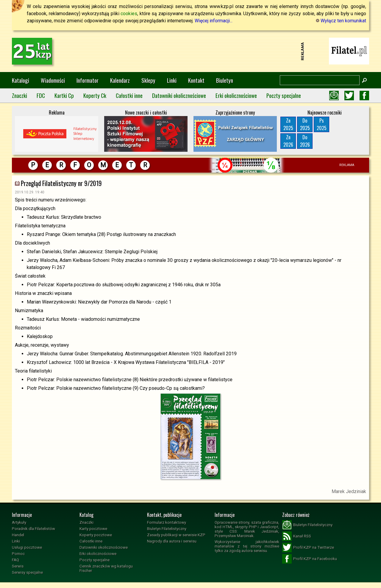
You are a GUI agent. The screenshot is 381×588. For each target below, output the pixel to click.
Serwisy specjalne (27, 572)
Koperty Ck (95, 95)
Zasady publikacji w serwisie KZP (176, 535)
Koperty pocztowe (96, 535)
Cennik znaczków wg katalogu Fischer (106, 568)
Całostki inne (129, 95)
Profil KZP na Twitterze (308, 548)
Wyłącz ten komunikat (341, 21)
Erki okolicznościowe (236, 95)
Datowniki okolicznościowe (179, 95)
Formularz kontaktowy (167, 522)
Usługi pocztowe (27, 547)
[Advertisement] (190, 51)
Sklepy (148, 80)
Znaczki (19, 95)
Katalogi (21, 80)
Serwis (18, 566)
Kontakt (196, 80)
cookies (129, 14)
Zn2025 (288, 124)
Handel (18, 535)
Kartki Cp (64, 95)
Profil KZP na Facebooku (310, 559)
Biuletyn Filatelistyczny (167, 529)
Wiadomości (53, 80)
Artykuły (19, 522)
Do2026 (305, 141)
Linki (172, 80)
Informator (88, 80)
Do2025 (305, 124)
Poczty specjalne (284, 95)
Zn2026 (288, 141)
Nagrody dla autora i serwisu (172, 541)
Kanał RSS (297, 536)
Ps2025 (322, 124)
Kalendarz (120, 80)
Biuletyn (225, 80)
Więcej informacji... (214, 21)
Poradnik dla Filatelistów (33, 529)
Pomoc (18, 554)
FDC (41, 95)
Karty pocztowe (93, 529)
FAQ (15, 560)
